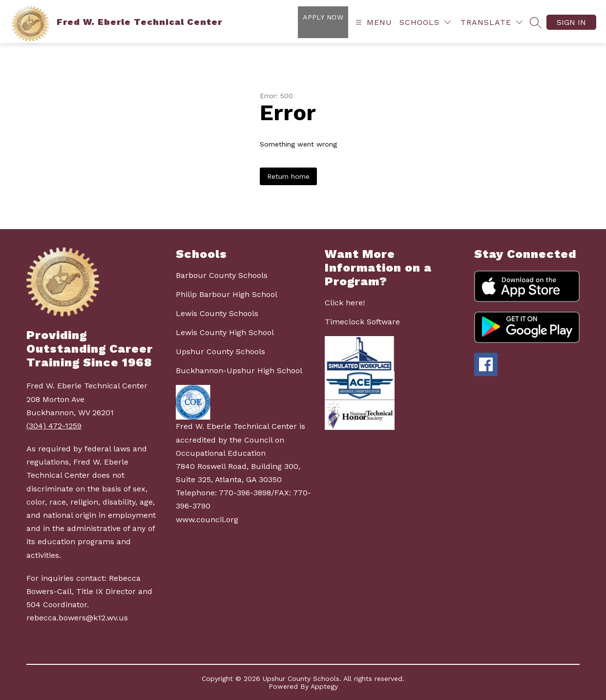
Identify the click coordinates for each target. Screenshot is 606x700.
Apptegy (324, 686)
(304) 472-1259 (54, 426)
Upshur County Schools (220, 351)
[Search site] (536, 22)
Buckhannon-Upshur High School (239, 371)
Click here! (345, 303)
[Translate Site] (491, 22)
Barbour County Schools (222, 275)
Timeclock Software (362, 322)
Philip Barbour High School (227, 294)
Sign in (571, 22)
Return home (288, 176)
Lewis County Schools (217, 313)
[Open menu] (373, 22)
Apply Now (323, 17)
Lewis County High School (225, 332)
